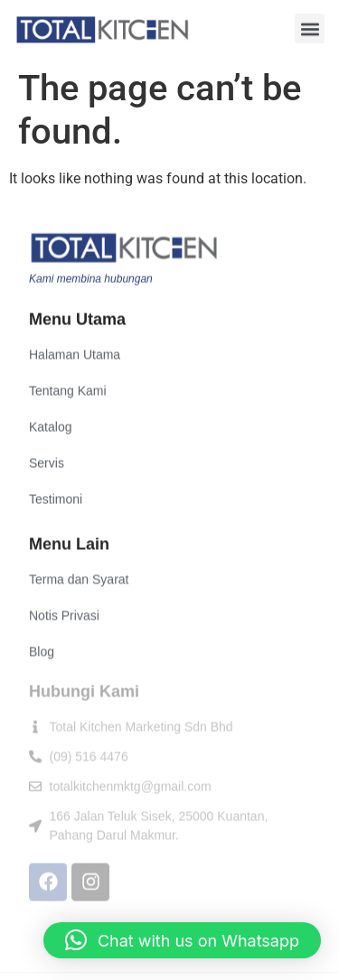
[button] (310, 28)
